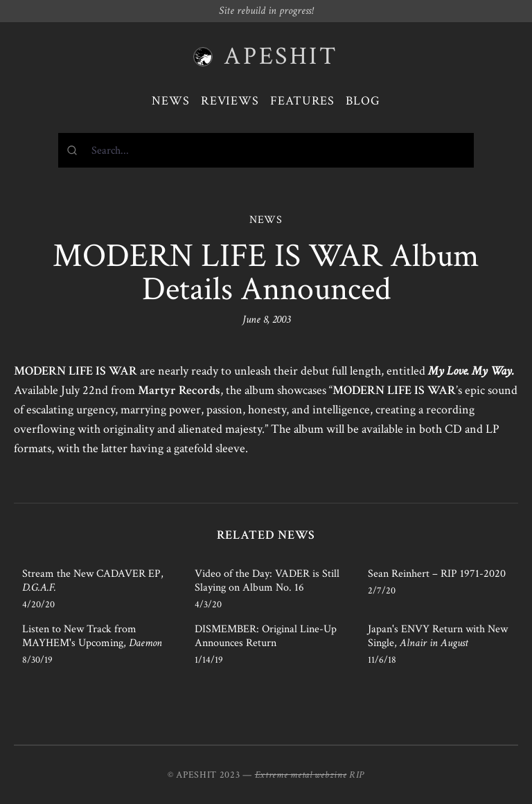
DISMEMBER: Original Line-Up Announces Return (266, 636)
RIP (357, 775)
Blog (363, 101)
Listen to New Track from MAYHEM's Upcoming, (92, 636)
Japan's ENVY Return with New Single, (438, 636)
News (171, 101)
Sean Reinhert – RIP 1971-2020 (437, 574)
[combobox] (266, 150)
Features (302, 101)
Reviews (230, 101)
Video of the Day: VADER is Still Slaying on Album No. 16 (267, 581)
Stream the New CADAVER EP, (93, 581)
